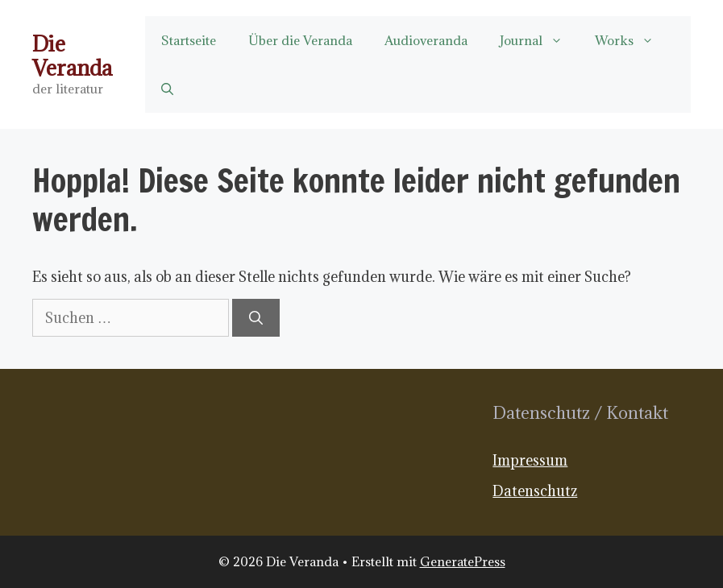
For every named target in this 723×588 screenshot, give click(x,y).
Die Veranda (72, 56)
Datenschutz (535, 491)
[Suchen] (256, 318)
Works (632, 40)
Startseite (189, 40)
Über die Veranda (300, 40)
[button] (167, 89)
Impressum (530, 460)
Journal (539, 40)
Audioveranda (426, 40)
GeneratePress (463, 561)
